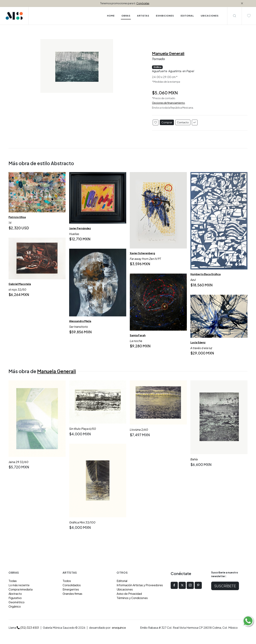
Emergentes (71, 589)
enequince (119, 628)
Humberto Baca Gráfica (206, 274)
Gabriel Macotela (20, 284)
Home (111, 16)
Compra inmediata (21, 589)
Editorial (122, 581)
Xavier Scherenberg (142, 253)
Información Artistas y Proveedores (140, 585)
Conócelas (143, 3)
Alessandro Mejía (80, 321)
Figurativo (15, 598)
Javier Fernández (80, 228)
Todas (13, 581)
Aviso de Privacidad (129, 594)
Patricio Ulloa (17, 217)
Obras (126, 16)
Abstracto (15, 594)
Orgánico (15, 606)
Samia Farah (138, 335)
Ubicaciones (125, 589)
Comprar (167, 122)
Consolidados (72, 585)
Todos (67, 581)
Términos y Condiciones (132, 598)
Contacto (183, 122)
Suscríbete (225, 586)
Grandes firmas (72, 594)
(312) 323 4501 (28, 628)
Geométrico (17, 602)
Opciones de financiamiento (168, 103)
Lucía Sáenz (198, 342)
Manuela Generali (168, 53)
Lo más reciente (19, 585)
